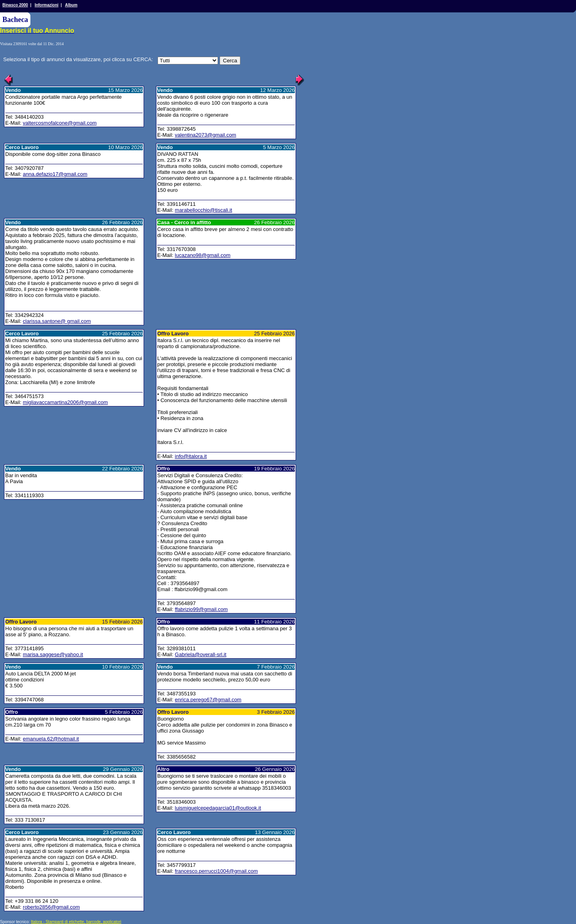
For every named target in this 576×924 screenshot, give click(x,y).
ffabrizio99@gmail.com (201, 609)
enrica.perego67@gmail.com (208, 700)
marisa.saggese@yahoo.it (53, 654)
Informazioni (47, 5)
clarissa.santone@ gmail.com (57, 321)
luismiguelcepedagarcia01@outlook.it (218, 808)
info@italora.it (191, 456)
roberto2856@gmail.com (51, 907)
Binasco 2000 (15, 5)
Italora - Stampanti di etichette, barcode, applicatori (76, 922)
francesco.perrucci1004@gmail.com (216, 871)
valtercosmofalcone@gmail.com (60, 123)
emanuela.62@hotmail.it (51, 739)
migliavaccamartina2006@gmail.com (65, 402)
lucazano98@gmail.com (203, 255)
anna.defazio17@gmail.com (55, 174)
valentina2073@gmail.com (205, 135)
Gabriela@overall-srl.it (201, 654)
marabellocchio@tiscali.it (203, 210)
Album (71, 5)
